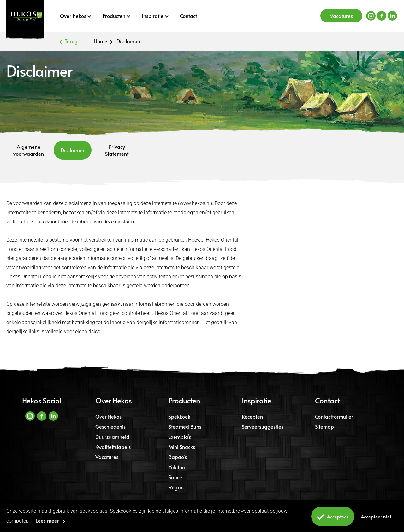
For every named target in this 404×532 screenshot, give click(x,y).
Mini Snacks (182, 447)
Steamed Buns (185, 426)
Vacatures (341, 16)
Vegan (176, 487)
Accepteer (331, 517)
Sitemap (324, 426)
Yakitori (177, 467)
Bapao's (178, 457)
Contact (188, 16)
